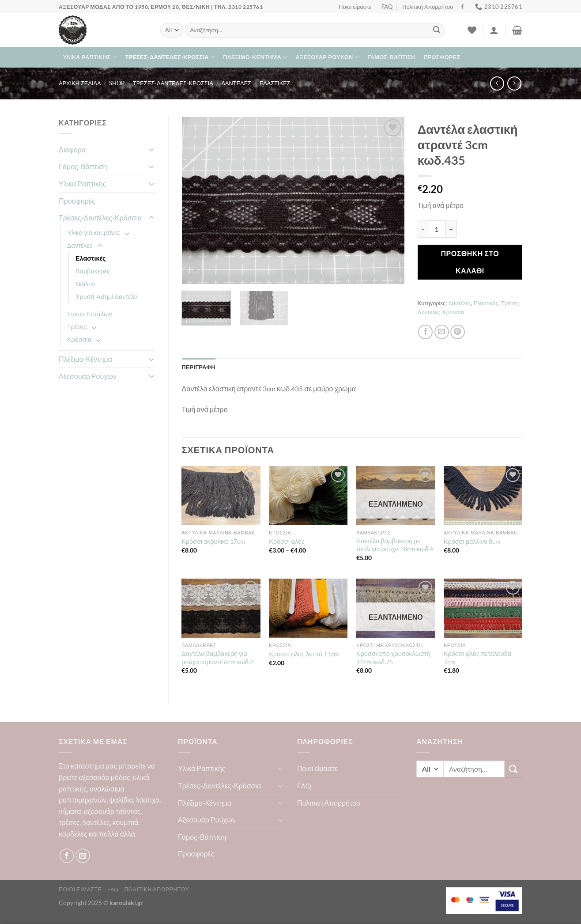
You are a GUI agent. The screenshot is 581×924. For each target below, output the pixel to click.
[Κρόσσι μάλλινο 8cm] (483, 496)
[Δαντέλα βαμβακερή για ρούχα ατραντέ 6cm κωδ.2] (221, 608)
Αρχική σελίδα (80, 83)
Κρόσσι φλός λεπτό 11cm (304, 654)
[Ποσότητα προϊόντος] (437, 229)
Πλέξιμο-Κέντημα (255, 57)
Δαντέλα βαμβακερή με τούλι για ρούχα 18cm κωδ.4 (395, 545)
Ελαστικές (275, 83)
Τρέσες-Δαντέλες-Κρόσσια (170, 57)
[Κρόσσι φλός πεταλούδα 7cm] (483, 608)
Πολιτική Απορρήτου (428, 7)
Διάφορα (72, 150)
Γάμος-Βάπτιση (391, 57)
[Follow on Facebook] (462, 7)
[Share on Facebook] (425, 332)
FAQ (387, 7)
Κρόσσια (79, 339)
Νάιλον (85, 284)
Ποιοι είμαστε (355, 7)
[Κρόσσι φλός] (308, 496)
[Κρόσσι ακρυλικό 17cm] (221, 496)
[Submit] (437, 30)
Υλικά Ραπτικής (90, 57)
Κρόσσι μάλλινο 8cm (472, 541)
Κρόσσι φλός (287, 541)
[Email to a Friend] (442, 332)
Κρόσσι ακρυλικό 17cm (213, 541)
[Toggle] (151, 149)
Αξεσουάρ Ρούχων (327, 57)
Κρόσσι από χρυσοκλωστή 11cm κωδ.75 (393, 658)
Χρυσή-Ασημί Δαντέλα (107, 297)
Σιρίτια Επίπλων (90, 314)
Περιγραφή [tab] (199, 367)
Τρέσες (77, 327)
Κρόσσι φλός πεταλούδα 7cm (477, 658)
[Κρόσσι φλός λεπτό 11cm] (308, 608)
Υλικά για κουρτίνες (94, 233)
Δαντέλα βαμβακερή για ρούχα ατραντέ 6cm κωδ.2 (217, 658)
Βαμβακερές (93, 271)
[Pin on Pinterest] (458, 332)
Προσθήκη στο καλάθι (470, 262)
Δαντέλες (236, 83)
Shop (117, 83)
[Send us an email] (83, 856)
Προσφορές (442, 57)
